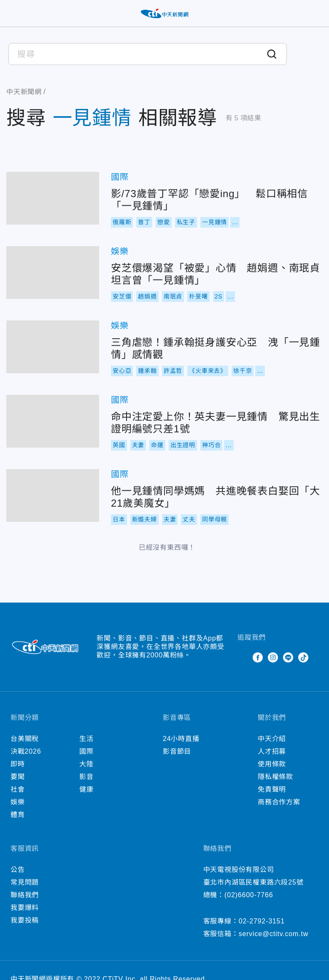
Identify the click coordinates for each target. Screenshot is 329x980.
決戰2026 (26, 751)
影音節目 (177, 751)
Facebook (258, 657)
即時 (18, 764)
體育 (18, 815)
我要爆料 (25, 908)
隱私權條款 (275, 777)
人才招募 (272, 751)
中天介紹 (272, 739)
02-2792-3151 (262, 921)
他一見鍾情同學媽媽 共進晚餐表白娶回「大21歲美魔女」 (53, 495)
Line (288, 657)
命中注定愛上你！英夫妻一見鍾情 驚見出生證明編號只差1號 (53, 421)
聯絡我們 (25, 895)
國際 (120, 177)
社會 (18, 789)
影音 (86, 777)
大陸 (86, 764)
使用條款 (272, 764)
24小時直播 (181, 739)
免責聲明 (272, 789)
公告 (18, 870)
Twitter (243, 657)
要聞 (18, 777)
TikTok (303, 657)
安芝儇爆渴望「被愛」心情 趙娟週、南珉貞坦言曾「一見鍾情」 (53, 273)
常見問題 (25, 882)
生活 (86, 739)
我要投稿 (25, 920)
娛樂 (120, 251)
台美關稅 (25, 739)
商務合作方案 (279, 802)
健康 (86, 789)
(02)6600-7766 (249, 895)
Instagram (273, 657)
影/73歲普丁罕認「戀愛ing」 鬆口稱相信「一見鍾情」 (53, 198)
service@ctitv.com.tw (274, 934)
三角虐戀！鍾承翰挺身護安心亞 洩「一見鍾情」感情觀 (53, 347)
